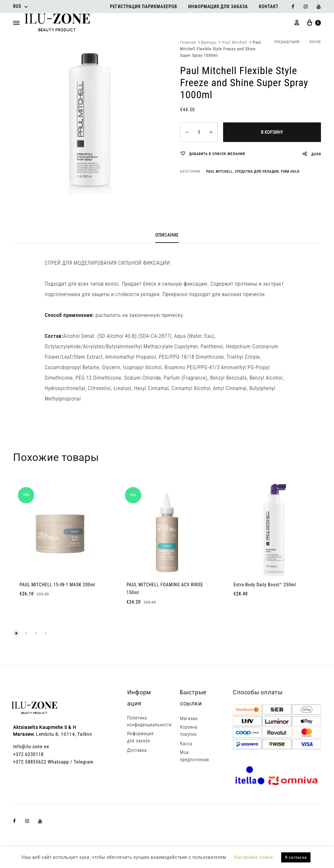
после (315, 42)
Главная (188, 42)
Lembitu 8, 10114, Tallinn (64, 734)
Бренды (209, 42)
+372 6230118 (28, 754)
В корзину (272, 132)
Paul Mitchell (235, 42)
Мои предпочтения (195, 756)
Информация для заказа (218, 7)
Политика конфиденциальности (150, 721)
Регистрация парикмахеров (144, 7)
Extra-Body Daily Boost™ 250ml (265, 585)
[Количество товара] (199, 132)
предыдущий (287, 42)
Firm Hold (290, 172)
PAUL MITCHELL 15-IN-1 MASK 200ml (57, 585)
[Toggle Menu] (16, 23)
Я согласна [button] (296, 857)
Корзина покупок (189, 731)
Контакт (269, 7)
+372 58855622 (30, 762)
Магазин (189, 718)
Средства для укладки (257, 172)
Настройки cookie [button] (254, 857)
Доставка (137, 750)
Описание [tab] (167, 235)
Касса (186, 744)
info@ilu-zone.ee (31, 747)
